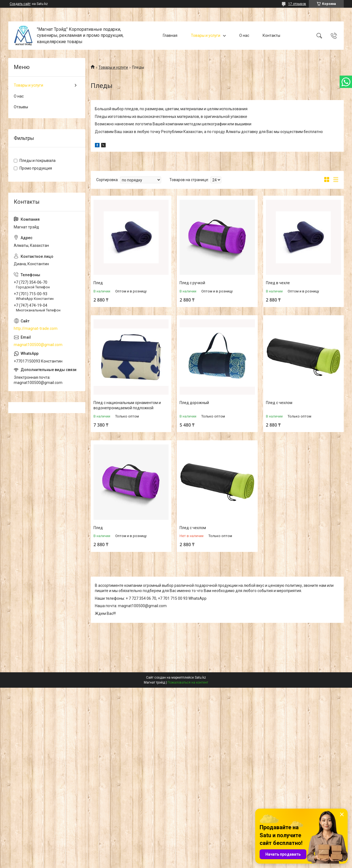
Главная (170, 35)
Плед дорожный (194, 403)
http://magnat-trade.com (36, 328)
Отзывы (21, 107)
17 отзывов (297, 4)
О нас (244, 35)
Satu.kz (200, 678)
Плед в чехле (278, 283)
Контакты (271, 35)
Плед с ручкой (192, 283)
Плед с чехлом (279, 403)
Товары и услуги (206, 35)
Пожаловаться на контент (188, 682)
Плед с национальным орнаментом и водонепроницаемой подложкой (127, 405)
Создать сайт (20, 4)
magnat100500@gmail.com (38, 345)
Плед (98, 283)
